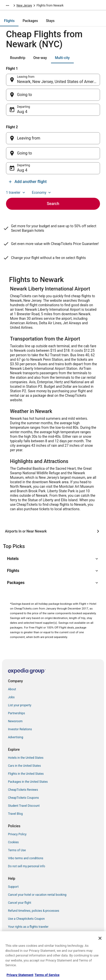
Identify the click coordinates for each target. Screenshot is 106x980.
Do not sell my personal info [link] (26, 866)
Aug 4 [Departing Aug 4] (22, 112)
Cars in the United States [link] (24, 766)
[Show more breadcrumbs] (7, 5)
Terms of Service (47, 975)
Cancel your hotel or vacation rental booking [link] (37, 895)
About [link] (12, 689)
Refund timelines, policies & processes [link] (34, 911)
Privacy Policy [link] (17, 834)
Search (53, 204)
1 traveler (16, 192)
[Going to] (53, 95)
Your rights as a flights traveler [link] (28, 927)
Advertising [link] (15, 737)
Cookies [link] (13, 842)
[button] (53, 559)
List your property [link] (20, 705)
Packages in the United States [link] (28, 782)
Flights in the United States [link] (26, 774)
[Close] (100, 938)
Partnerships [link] (16, 713)
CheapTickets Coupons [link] (23, 798)
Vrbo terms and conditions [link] (26, 858)
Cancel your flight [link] (20, 903)
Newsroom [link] (15, 721)
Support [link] (13, 887)
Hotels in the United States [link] (26, 758)
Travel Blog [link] (15, 814)
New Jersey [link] (24, 5)
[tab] (9, 21)
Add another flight (27, 182)
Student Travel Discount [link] (24, 806)
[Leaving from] (53, 138)
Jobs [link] (11, 697)
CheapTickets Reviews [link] (23, 790)
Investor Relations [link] (20, 729)
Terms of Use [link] (17, 850)
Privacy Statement (20, 975)
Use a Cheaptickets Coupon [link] (26, 919)
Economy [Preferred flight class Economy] (42, 192)
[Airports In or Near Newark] (53, 531)
